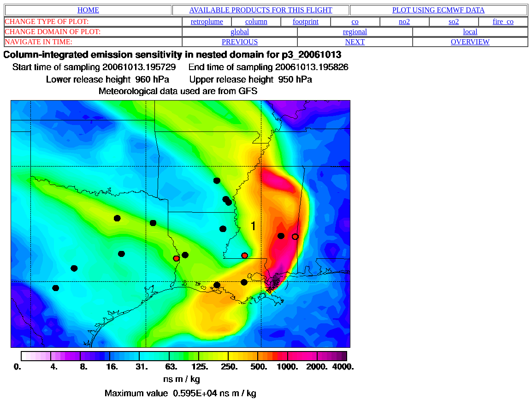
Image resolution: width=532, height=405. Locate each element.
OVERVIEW (470, 42)
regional (355, 32)
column (256, 21)
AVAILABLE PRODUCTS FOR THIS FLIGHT (261, 10)
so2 (454, 21)
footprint (306, 21)
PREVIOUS (240, 42)
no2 (404, 21)
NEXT (355, 42)
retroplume (207, 21)
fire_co (503, 21)
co (355, 21)
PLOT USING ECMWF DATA (439, 10)
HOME (88, 10)
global (240, 32)
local (470, 32)
